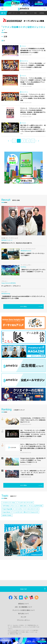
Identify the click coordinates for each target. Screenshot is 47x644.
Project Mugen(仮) (7, 509)
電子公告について (23, 614)
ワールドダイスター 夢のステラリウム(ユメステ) (26, 512)
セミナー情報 (33, 13)
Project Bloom (6, 512)
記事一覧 (3, 13)
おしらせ (23, 617)
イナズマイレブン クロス (9, 502)
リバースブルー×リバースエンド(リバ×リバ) (27, 509)
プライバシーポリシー (23, 620)
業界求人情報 (23, 13)
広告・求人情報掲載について (23, 607)
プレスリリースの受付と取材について (24, 610)
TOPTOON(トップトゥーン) (10, 506)
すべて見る (23, 306)
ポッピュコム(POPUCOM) (36, 506)
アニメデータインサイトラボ (25, 502)
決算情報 (42, 13)
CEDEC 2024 (23, 506)
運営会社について (23, 604)
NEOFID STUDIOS (7, 515)
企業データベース (13, 13)
